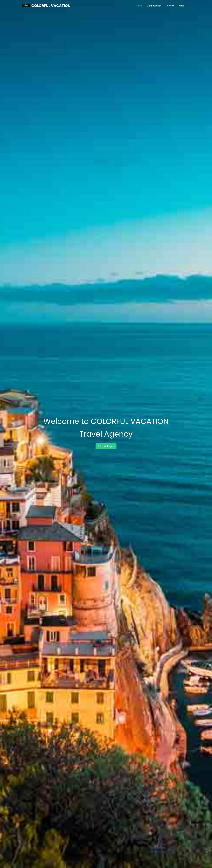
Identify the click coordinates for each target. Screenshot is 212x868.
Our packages (106, 446)
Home (139, 6)
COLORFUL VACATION (51, 6)
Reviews (170, 6)
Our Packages (154, 6)
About (182, 6)
